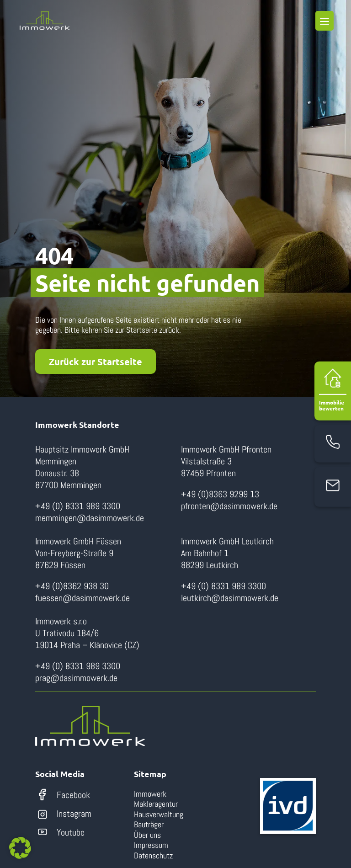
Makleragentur (156, 804)
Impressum (151, 845)
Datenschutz (153, 855)
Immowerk (150, 794)
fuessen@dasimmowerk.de (82, 598)
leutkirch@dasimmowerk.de (230, 598)
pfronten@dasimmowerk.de (229, 506)
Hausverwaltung (159, 814)
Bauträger (149, 824)
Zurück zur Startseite (96, 362)
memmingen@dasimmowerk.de (90, 518)
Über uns (147, 835)
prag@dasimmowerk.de (76, 678)
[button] (20, 848)
